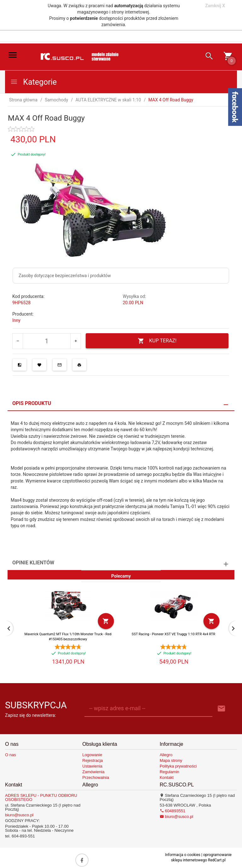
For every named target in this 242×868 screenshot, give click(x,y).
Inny (16, 320)
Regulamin (170, 772)
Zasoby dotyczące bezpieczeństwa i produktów (65, 276)
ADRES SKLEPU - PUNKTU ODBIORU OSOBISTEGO (41, 797)
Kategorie (33, 82)
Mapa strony (171, 760)
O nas (11, 755)
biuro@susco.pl (19, 815)
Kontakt (167, 777)
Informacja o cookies (183, 855)
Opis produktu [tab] (32, 403)
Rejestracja (92, 760)
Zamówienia (93, 772)
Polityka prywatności (178, 766)
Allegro (166, 755)
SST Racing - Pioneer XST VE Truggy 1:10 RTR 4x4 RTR (173, 634)
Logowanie (92, 755)
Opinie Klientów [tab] (33, 563)
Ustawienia (92, 766)
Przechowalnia (96, 777)
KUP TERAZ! (157, 341)
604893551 (173, 811)
